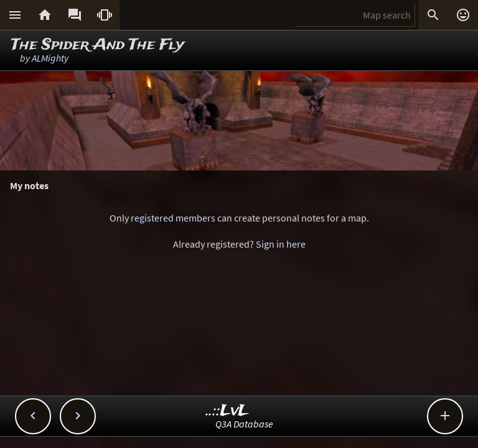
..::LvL (227, 411)
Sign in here (281, 244)
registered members (173, 218)
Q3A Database (244, 424)
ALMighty (50, 58)
